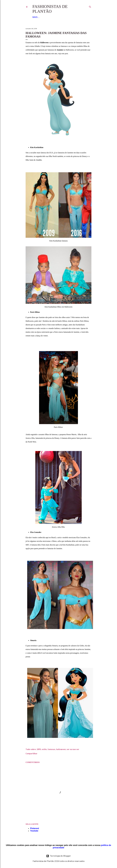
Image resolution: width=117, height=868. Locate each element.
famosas (51, 749)
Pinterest (35, 828)
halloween (61, 749)
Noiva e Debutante (55, 17)
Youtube (34, 831)
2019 (39, 749)
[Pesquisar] (90, 6)
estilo (44, 749)
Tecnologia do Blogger (59, 856)
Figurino (37, 17)
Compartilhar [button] (31, 753)
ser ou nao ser (73, 749)
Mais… (70, 17)
